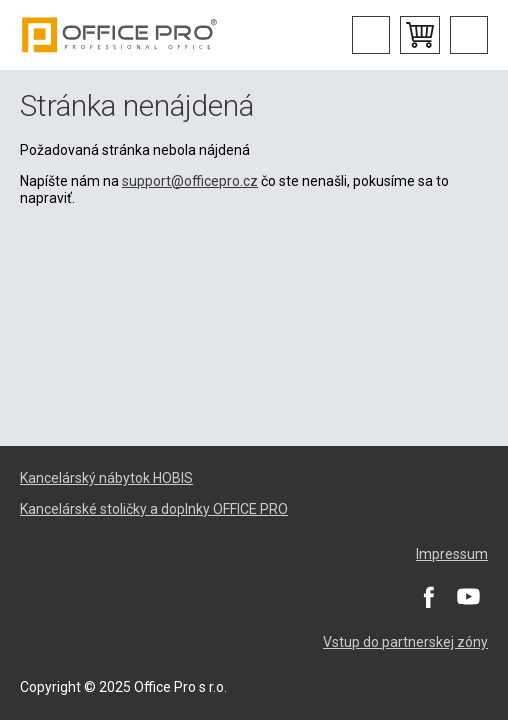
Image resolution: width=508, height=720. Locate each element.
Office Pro (120, 35)
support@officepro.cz (190, 181)
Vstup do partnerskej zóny (405, 642)
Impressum (452, 554)
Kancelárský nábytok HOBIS (106, 478)
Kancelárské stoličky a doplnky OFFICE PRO (154, 509)
